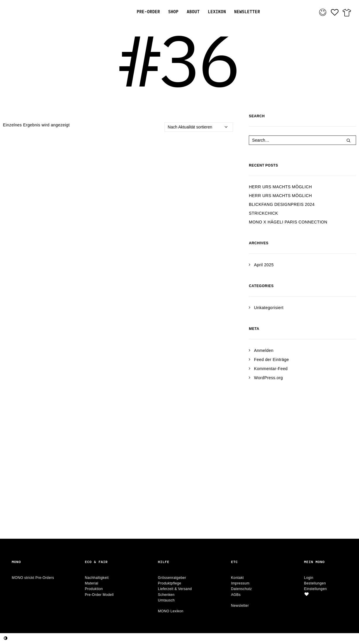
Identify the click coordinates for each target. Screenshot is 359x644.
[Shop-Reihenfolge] (199, 127)
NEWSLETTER (247, 12)
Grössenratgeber (172, 578)
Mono (16, 562)
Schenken (166, 595)
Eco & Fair (96, 562)
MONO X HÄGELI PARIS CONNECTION (288, 222)
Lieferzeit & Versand (175, 589)
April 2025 (264, 265)
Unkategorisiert (269, 308)
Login (309, 578)
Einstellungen (316, 589)
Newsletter (240, 606)
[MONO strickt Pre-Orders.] (45, 12)
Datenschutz (241, 589)
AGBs (236, 595)
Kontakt (237, 578)
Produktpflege (170, 583)
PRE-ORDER (148, 12)
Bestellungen (315, 583)
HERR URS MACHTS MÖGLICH (280, 187)
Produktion (94, 589)
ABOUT (193, 12)
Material (91, 583)
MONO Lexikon (171, 611)
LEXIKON (217, 12)
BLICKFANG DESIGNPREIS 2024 (282, 204)
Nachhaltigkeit (97, 578)
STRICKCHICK (263, 213)
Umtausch (166, 600)
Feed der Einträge (272, 360)
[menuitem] (148, 12)
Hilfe (164, 562)
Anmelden (264, 350)
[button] (348, 140)
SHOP (173, 12)
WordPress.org (269, 378)
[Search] (302, 140)
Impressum (240, 583)
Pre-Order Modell (99, 595)
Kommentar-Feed (271, 369)
